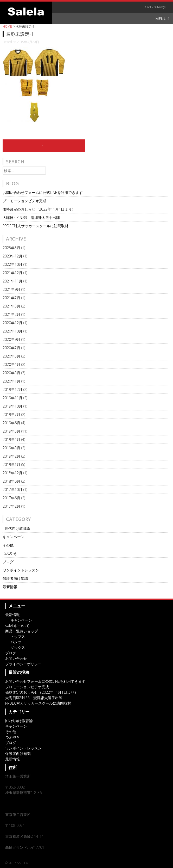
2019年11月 (12, 398)
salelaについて (17, 626)
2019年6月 (11, 423)
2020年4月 (11, 364)
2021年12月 (12, 273)
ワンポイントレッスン (21, 570)
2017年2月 (11, 506)
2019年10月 (12, 406)
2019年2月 (11, 456)
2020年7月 (11, 348)
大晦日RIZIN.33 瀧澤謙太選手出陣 (31, 217)
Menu (162, 19)
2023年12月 (12, 256)
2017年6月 (11, 498)
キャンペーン (14, 537)
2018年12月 (12, 473)
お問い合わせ (16, 658)
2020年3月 (11, 373)
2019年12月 (12, 389)
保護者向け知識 (15, 578)
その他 (8, 545)
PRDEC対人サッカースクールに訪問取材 (36, 226)
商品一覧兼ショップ (22, 631)
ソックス (18, 647)
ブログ (8, 562)
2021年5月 (11, 306)
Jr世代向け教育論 (16, 528)
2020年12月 (12, 323)
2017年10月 (12, 490)
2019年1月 (11, 464)
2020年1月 (11, 381)
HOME (7, 26)
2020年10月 (12, 331)
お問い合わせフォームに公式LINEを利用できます (43, 192)
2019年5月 (11, 431)
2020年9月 (11, 339)
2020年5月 (11, 356)
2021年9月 (11, 289)
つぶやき (10, 553)
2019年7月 (11, 414)
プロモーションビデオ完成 (24, 201)
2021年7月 (11, 298)
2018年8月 (11, 481)
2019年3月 (11, 448)
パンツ (16, 642)
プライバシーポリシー (23, 664)
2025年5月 (11, 248)
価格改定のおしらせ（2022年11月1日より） (39, 209)
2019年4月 (11, 439)
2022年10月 (12, 264)
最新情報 (10, 587)
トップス (18, 636)
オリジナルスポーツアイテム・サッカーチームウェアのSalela (26, 11)
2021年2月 (11, 314)
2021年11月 (12, 281)
